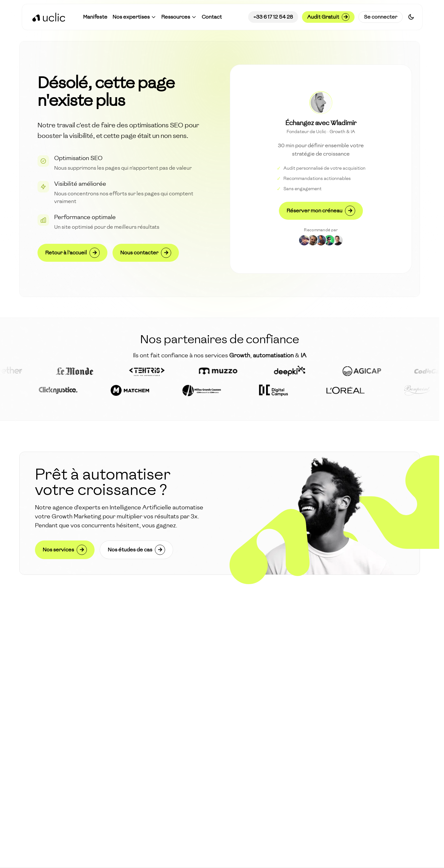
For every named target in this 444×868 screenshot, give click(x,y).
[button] (134, 17)
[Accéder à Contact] (212, 17)
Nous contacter (146, 253)
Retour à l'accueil (72, 253)
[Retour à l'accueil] (49, 17)
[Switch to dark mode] (411, 17)
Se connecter (381, 17)
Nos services (65, 550)
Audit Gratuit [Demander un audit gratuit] (328, 17)
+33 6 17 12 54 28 (273, 17)
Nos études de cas (136, 550)
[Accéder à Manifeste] (95, 17)
